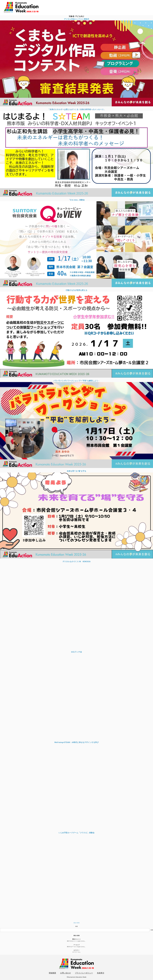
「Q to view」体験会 (77, 200)
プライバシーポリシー (84, 973)
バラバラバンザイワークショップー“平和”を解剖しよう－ (76, 381)
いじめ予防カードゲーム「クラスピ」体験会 (76, 833)
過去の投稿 (76, 923)
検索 (76, 926)
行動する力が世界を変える (76, 290)
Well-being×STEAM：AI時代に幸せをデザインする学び (76, 742)
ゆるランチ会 (76, 652)
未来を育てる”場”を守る (76, 471)
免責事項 (101, 973)
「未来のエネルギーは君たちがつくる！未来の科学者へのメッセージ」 (76, 109)
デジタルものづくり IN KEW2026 (76, 562)
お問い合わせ (66, 973)
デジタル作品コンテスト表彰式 (76, 19)
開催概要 (52, 973)
